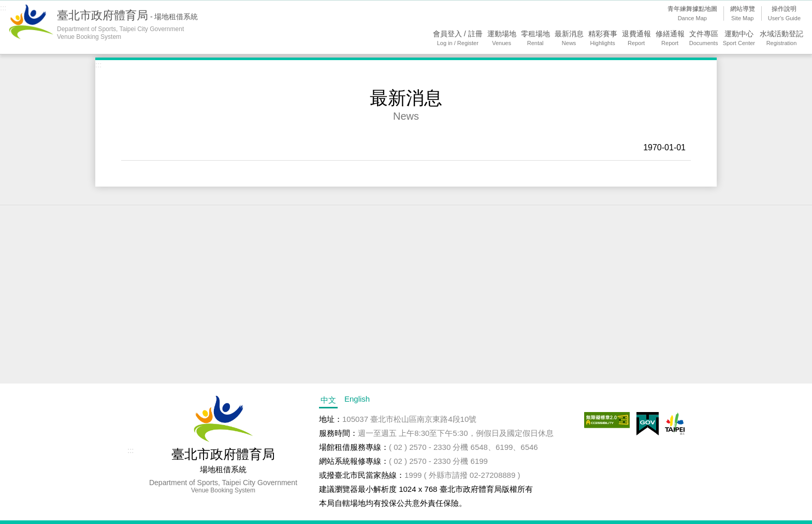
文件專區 (704, 39)
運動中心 (739, 39)
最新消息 (569, 39)
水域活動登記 (781, 39)
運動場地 (502, 39)
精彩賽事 (603, 39)
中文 (328, 400)
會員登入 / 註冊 (458, 39)
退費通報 (636, 39)
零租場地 (535, 39)
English (357, 399)
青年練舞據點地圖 (692, 14)
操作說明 (784, 14)
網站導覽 (743, 14)
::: (3, 8)
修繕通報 (670, 39)
